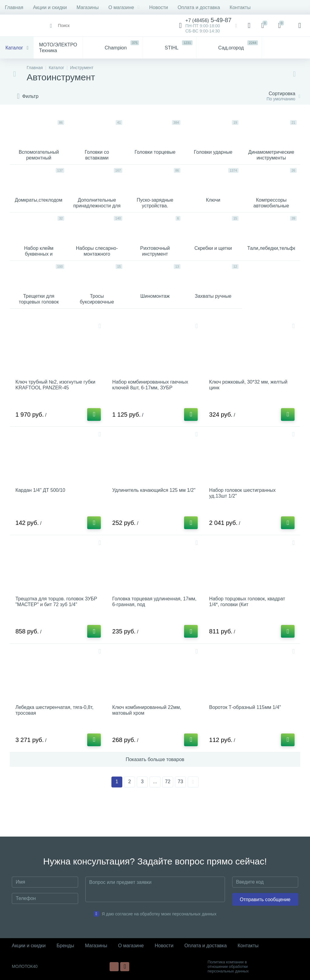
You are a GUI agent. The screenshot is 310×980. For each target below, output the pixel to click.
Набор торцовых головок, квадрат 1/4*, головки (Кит (249, 627)
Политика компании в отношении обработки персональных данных (228, 967)
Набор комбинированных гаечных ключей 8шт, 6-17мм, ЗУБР (152, 404)
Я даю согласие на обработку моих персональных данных (159, 914)
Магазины (88, 7)
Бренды (65, 946)
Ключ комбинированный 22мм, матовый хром (148, 738)
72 (168, 812)
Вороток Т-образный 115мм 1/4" (247, 735)
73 (180, 812)
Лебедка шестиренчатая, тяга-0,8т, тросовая (56, 738)
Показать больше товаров (155, 789)
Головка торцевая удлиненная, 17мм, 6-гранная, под (148, 627)
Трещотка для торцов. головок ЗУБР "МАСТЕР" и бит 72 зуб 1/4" (58, 627)
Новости (159, 7)
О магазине (124, 7)
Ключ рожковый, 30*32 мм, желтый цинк (250, 404)
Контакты (240, 7)
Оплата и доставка (199, 7)
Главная (14, 7)
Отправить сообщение (265, 899)
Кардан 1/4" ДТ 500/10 (42, 512)
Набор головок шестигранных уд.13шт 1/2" (244, 515)
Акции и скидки (50, 7)
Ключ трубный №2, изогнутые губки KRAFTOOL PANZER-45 (57, 404)
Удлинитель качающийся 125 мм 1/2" (150, 515)
